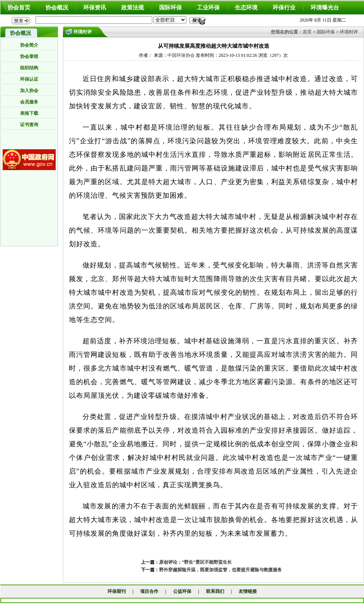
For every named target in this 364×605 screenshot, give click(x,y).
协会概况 (57, 8)
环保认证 (29, 79)
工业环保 (208, 8)
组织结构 (29, 68)
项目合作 (149, 591)
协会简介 (29, 45)
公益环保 (182, 591)
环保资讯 (95, 8)
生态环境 (246, 8)
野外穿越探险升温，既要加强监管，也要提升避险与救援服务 (220, 570)
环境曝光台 (325, 8)
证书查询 (29, 125)
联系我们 (215, 591)
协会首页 (19, 8)
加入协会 (29, 91)
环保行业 (284, 8)
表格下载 (29, 113)
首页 (307, 32)
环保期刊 (117, 591)
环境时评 (349, 32)
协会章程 (29, 56)
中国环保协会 (181, 55)
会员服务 (29, 102)
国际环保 (170, 8)
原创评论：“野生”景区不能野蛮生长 (195, 562)
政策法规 (133, 8)
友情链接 (248, 591)
